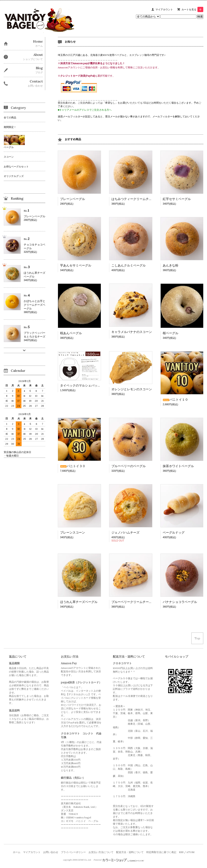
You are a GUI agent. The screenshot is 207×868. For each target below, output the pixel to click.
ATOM (190, 852)
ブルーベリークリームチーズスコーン (138, 602)
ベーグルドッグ (174, 532)
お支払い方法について (101, 852)
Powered (119, 860)
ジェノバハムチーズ (125, 532)
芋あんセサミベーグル (76, 265)
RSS (181, 852)
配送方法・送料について (130, 852)
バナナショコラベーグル (180, 602)
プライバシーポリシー (73, 852)
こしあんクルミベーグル (129, 265)
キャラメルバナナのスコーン (132, 332)
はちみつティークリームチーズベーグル (139, 199)
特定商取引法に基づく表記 (161, 852)
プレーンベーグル (73, 199)
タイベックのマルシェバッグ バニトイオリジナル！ (97, 385)
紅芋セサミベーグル (177, 199)
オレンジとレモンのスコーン (132, 389)
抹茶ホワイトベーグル (178, 466)
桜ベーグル (171, 333)
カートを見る (192, 9)
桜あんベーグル (71, 333)
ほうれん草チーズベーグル (79, 602)
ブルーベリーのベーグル (129, 466)
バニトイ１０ (175, 400)
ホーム (17, 852)
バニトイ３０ (73, 466)
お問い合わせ (51, 852)
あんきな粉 (171, 265)
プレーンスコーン (73, 532)
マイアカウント (164, 9)
